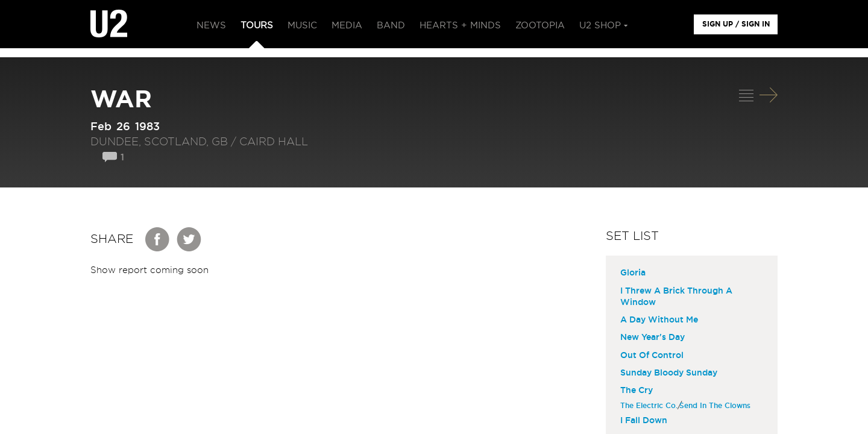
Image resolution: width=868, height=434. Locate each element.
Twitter (189, 239)
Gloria (633, 273)
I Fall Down (644, 421)
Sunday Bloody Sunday (669, 373)
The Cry (637, 391)
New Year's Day (653, 338)
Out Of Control (652, 356)
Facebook (158, 239)
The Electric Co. (650, 406)
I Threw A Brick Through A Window (676, 297)
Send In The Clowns (716, 406)
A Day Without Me (659, 320)
